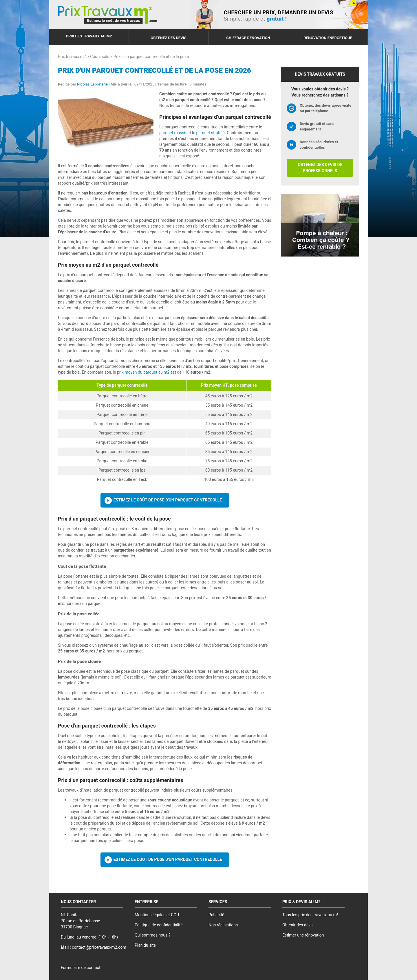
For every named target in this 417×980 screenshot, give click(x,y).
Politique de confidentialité (159, 925)
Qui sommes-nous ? (152, 935)
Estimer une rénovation (303, 935)
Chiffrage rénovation (248, 38)
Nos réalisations (223, 925)
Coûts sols (100, 57)
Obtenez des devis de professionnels (320, 168)
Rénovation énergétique (328, 38)
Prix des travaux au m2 (89, 36)
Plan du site (145, 945)
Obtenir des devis (298, 925)
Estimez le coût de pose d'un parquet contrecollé (168, 500)
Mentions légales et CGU (157, 915)
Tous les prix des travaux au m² (310, 915)
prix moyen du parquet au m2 (143, 372)
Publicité (216, 915)
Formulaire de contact (81, 968)
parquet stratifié (210, 133)
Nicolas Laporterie (92, 84)
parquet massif (173, 133)
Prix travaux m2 (72, 57)
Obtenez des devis (168, 38)
